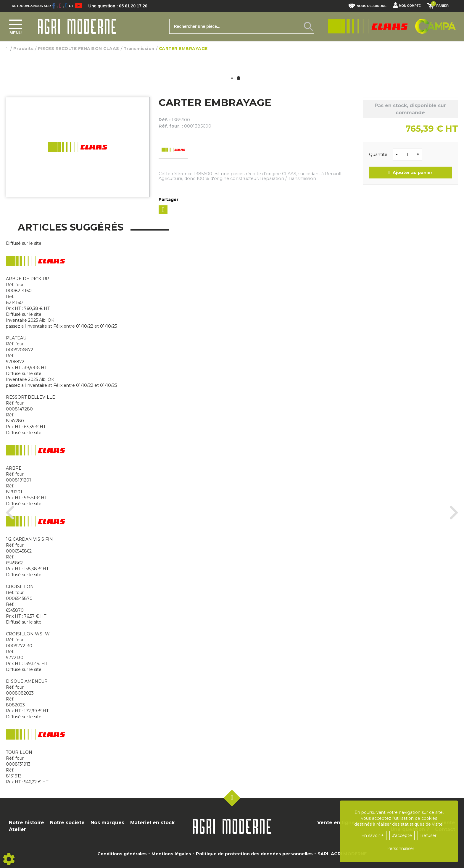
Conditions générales (122, 854)
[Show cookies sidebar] (9, 859)
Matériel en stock (152, 823)
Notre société (67, 823)
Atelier (17, 829)
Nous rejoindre (367, 6)
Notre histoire (26, 823)
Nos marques (107, 823)
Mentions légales (171, 854)
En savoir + (373, 835)
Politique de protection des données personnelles (254, 854)
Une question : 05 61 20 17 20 (121, 6)
